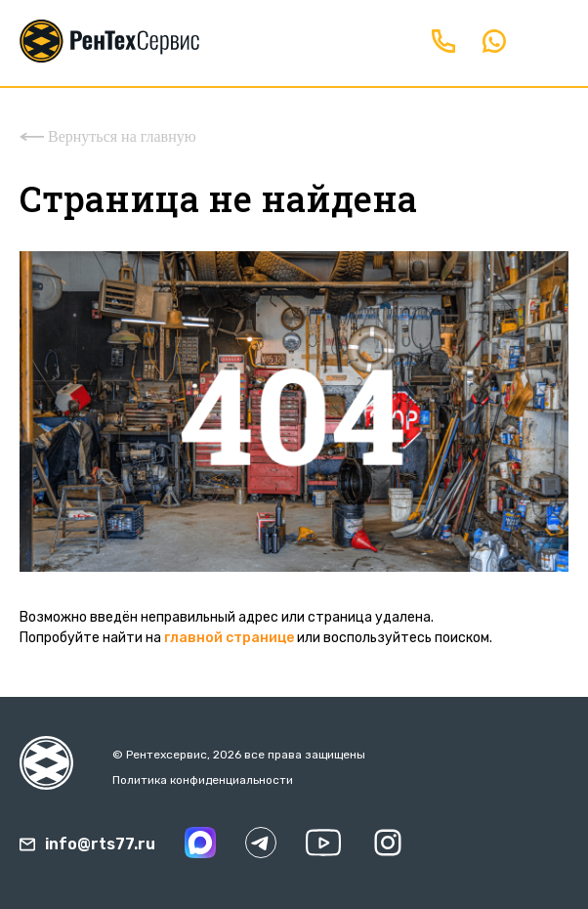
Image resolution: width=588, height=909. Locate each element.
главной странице (229, 638)
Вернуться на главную (108, 136)
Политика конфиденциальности (203, 780)
